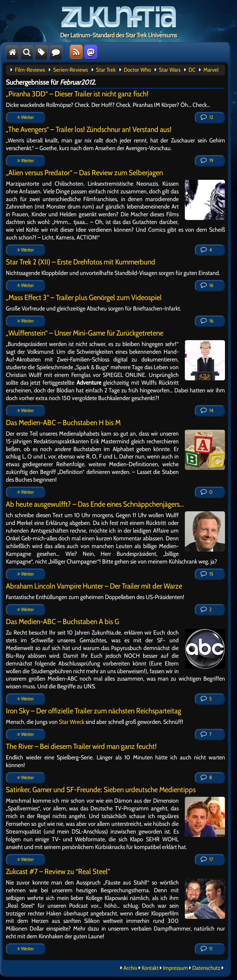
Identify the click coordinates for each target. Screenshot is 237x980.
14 (207, 410)
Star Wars (170, 70)
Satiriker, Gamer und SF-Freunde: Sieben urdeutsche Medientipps (101, 790)
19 (207, 161)
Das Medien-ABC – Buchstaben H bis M (63, 422)
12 (207, 117)
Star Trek (106, 70)
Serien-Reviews (71, 70)
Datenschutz (206, 968)
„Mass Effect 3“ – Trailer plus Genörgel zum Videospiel (84, 297)
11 (206, 949)
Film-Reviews (30, 70)
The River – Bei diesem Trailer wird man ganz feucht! (81, 746)
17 (207, 859)
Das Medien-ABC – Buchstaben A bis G (62, 621)
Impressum (175, 968)
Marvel (211, 70)
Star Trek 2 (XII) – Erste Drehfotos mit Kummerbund (81, 262)
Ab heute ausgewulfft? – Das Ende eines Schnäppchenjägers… (95, 504)
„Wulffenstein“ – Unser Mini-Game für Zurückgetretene (85, 333)
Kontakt (150, 968)
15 (207, 574)
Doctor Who (137, 70)
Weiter (26, 117)
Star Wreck (72, 722)
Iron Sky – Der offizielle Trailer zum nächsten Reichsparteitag (94, 711)
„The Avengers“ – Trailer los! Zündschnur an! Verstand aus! (89, 129)
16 (207, 285)
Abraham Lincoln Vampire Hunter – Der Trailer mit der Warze (94, 586)
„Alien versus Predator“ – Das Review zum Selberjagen (84, 173)
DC (192, 70)
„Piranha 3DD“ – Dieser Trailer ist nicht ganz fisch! (77, 94)
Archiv (130, 968)
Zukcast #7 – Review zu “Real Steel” (58, 871)
